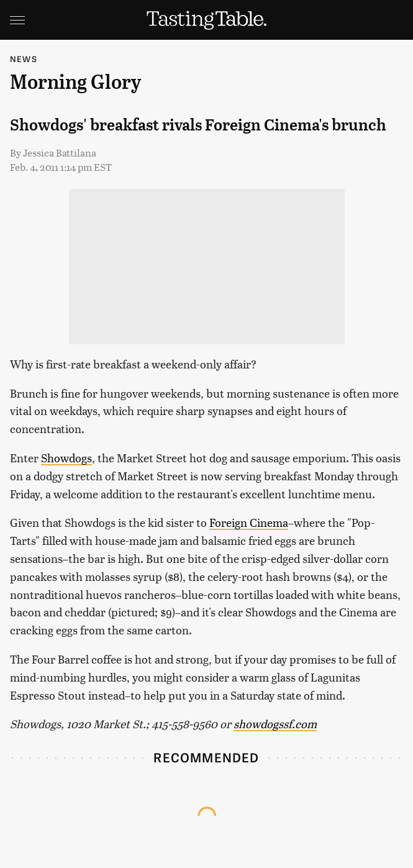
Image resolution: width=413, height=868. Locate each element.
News (24, 59)
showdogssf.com (275, 724)
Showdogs (66, 458)
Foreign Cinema (249, 522)
